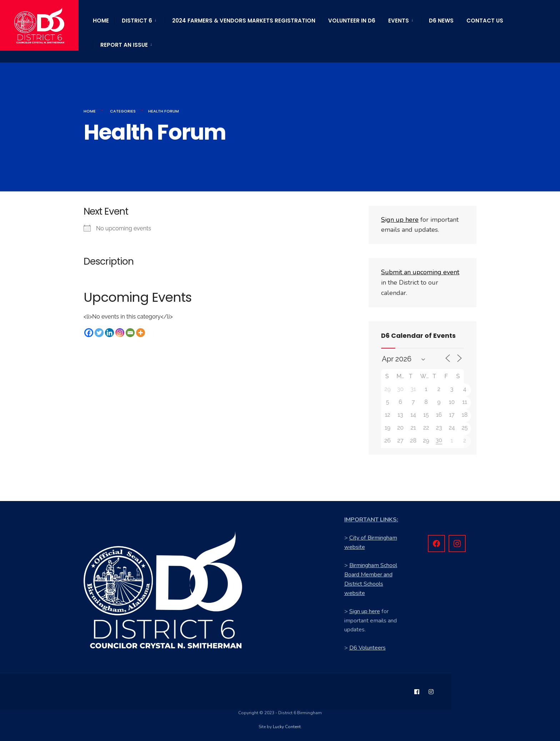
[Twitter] (99, 333)
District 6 (137, 21)
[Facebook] (89, 333)
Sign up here (365, 611)
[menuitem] (139, 19)
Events (399, 21)
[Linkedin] (109, 333)
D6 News (441, 21)
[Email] (130, 333)
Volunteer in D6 (352, 21)
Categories (123, 111)
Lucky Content (287, 727)
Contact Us (485, 21)
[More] (141, 333)
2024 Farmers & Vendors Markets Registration (244, 21)
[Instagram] (120, 333)
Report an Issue (124, 45)
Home (101, 21)
